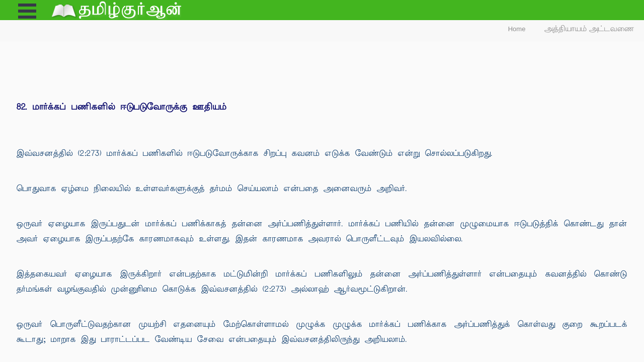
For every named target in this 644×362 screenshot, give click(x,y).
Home (517, 29)
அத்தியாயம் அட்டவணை (589, 29)
